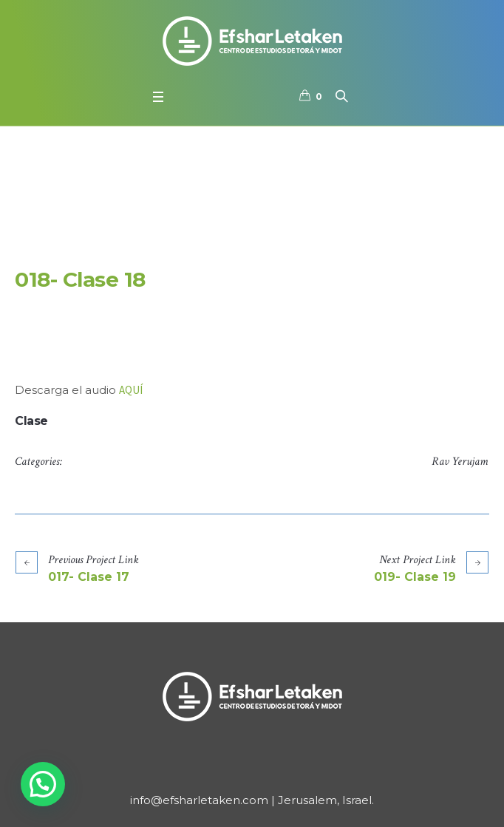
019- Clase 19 (415, 577)
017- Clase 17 (89, 577)
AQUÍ (131, 390)
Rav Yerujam (460, 462)
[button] (43, 784)
